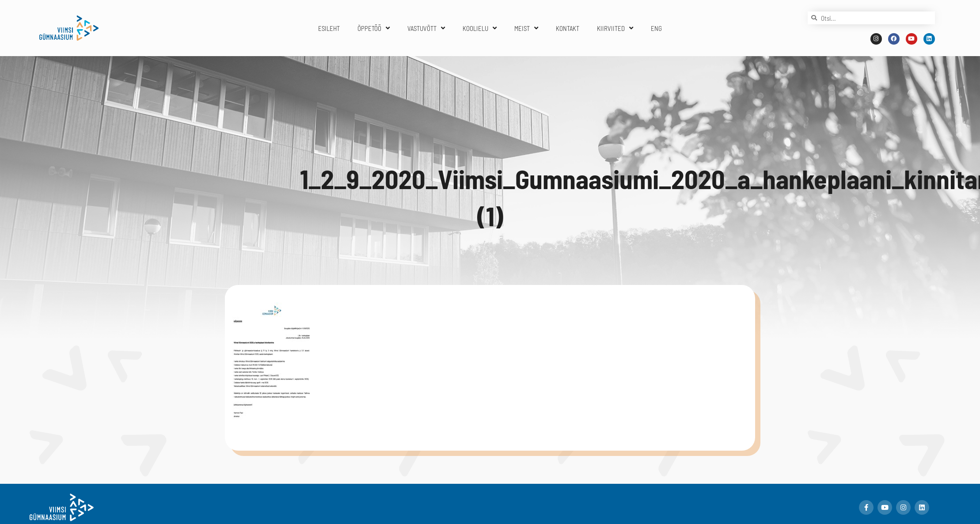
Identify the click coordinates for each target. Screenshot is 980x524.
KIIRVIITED (615, 28)
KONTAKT (568, 28)
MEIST (526, 28)
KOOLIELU (480, 28)
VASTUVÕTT (426, 28)
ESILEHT (329, 28)
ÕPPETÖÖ (374, 28)
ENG (656, 28)
